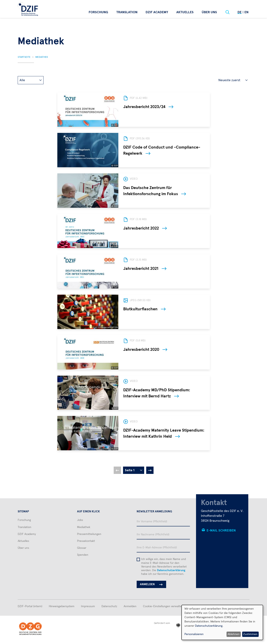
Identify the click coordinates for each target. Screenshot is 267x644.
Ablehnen (234, 634)
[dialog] (222, 622)
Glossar (82, 548)
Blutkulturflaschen (140, 309)
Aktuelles (185, 12)
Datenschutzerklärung (171, 570)
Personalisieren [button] (194, 634)
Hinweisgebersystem (62, 606)
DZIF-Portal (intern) (30, 606)
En (246, 12)
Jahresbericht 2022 (141, 228)
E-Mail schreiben (221, 530)
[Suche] (228, 12)
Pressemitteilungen (89, 534)
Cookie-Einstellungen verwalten (163, 606)
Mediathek (42, 57)
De (240, 12)
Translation (127, 12)
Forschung (98, 12)
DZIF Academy (157, 12)
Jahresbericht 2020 (141, 350)
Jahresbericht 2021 (141, 269)
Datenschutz (109, 606)
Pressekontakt (86, 541)
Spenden (83, 555)
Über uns (209, 12)
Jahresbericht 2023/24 (144, 107)
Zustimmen (250, 634)
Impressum (88, 606)
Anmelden (130, 606)
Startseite (24, 57)
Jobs (80, 520)
